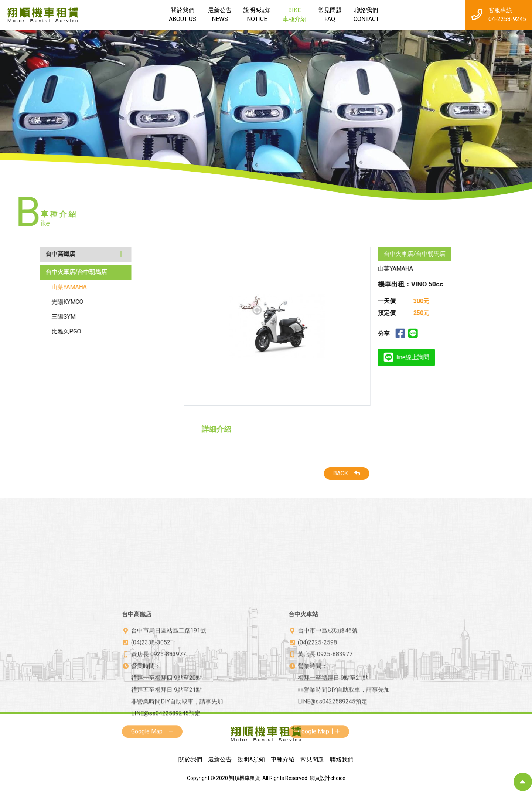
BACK (462, 473)
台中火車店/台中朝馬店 (38, 272)
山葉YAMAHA (30, 287)
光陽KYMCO (29, 302)
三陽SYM (25, 317)
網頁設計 (320, 778)
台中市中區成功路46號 (328, 710)
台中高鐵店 (22, 254)
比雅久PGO (28, 331)
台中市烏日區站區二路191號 (169, 710)
